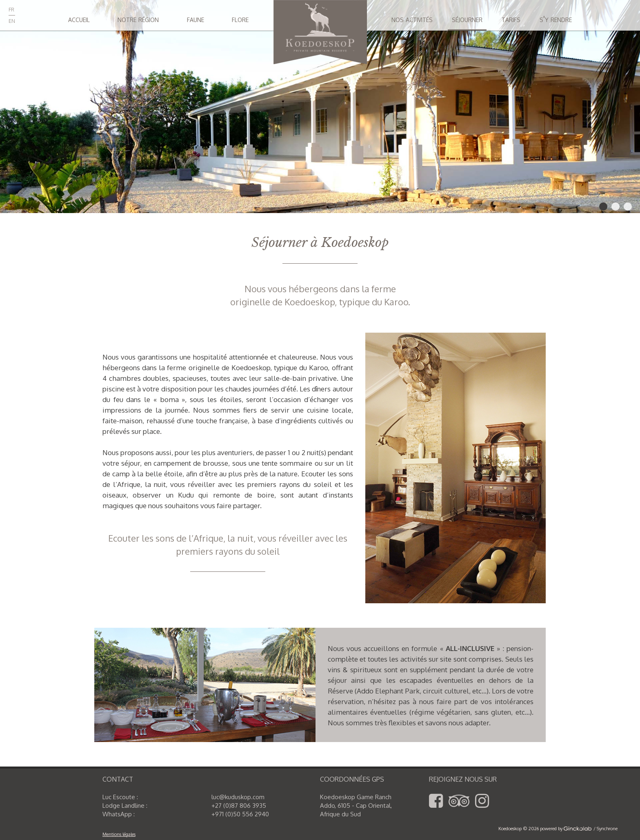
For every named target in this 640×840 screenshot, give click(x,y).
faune (196, 19)
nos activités (412, 19)
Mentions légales (119, 834)
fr (11, 9)
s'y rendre (556, 19)
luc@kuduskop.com (238, 797)
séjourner (467, 19)
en (12, 20)
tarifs (511, 19)
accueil (79, 19)
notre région (138, 19)
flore (240, 19)
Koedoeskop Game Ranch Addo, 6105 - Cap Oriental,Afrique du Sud (356, 806)
